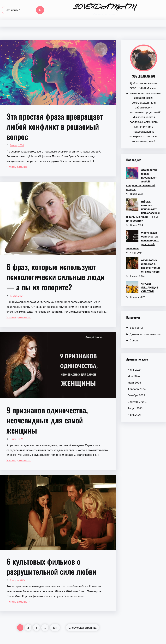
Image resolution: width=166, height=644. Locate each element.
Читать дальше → (19, 167)
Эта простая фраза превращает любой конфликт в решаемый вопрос (55, 126)
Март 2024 (134, 382)
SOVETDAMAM (104, 7)
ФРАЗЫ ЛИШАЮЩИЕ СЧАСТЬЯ (150, 288)
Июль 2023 (134, 415)
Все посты (136, 328)
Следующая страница (83, 628)
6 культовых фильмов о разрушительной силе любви (51, 566)
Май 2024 (134, 376)
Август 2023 (135, 408)
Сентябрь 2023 (137, 402)
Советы (134, 340)
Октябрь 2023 (136, 395)
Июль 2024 (134, 370)
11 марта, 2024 (18, 580)
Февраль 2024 (137, 389)
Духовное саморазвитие (145, 334)
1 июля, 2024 (17, 145)
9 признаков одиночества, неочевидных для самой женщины (47, 420)
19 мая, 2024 (17, 296)
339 (55, 628)
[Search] (40, 10)
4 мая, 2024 (17, 439)
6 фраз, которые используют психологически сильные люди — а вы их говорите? (55, 277)
